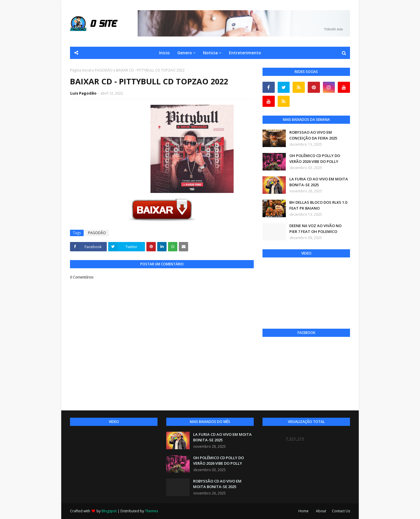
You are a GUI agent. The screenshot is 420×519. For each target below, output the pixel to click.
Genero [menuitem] (185, 53)
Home (303, 511)
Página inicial (81, 70)
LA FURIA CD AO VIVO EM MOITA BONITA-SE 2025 (319, 182)
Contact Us (341, 511)
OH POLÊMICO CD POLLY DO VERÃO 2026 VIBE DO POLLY (315, 159)
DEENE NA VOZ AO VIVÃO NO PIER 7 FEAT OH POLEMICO (315, 229)
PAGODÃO (104, 70)
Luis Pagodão (83, 93)
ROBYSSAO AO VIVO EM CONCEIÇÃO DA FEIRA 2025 (313, 135)
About (321, 511)
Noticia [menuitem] (210, 53)
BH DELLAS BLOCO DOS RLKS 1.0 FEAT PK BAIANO (318, 205)
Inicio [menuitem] (164, 53)
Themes (152, 511)
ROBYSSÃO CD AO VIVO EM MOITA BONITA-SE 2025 (217, 484)
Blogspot (109, 511)
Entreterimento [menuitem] (245, 53)
